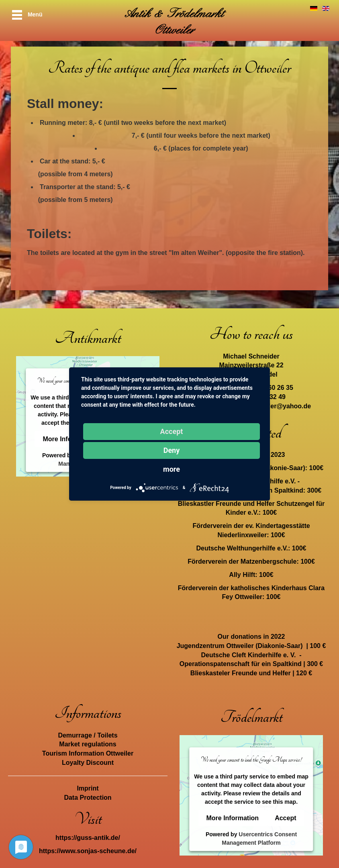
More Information (232, 818)
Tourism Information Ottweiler (88, 753)
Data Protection (88, 798)
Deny (172, 450)
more (172, 469)
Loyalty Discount (88, 763)
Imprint (88, 788)
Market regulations (88, 744)
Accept (285, 818)
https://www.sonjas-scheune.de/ (88, 851)
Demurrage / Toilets (88, 735)
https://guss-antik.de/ (88, 838)
